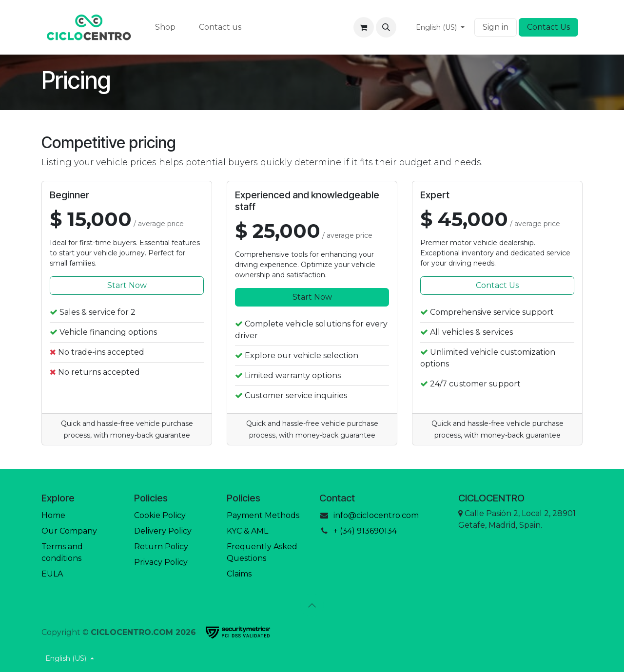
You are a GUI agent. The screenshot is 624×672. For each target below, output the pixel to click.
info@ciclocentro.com (376, 515)
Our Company (69, 531)
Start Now (127, 285)
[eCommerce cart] (364, 27)
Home (53, 515)
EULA (52, 574)
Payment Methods (263, 515)
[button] (386, 27)
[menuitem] (165, 27)
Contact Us (548, 27)
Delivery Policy (163, 531)
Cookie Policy (160, 515)
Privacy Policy (161, 562)
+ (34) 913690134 (365, 531)
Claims (239, 574)
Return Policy (161, 547)
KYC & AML (247, 531)
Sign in (496, 27)
